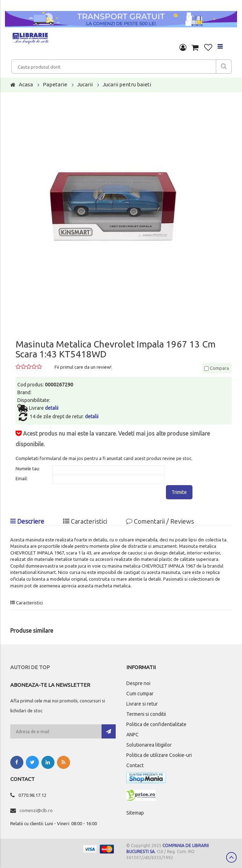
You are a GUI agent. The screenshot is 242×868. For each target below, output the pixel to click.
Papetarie (55, 84)
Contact (135, 765)
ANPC (132, 735)
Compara (217, 368)
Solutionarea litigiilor (149, 745)
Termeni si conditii (146, 714)
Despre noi (138, 683)
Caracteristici (85, 521)
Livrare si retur (142, 704)
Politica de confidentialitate (156, 724)
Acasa (26, 84)
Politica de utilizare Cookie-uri (159, 755)
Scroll (231, 857)
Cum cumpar (140, 694)
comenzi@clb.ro (36, 810)
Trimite (179, 492)
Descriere (27, 521)
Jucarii (85, 84)
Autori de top (30, 667)
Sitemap (135, 813)
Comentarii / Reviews (160, 521)
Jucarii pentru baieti (127, 84)
